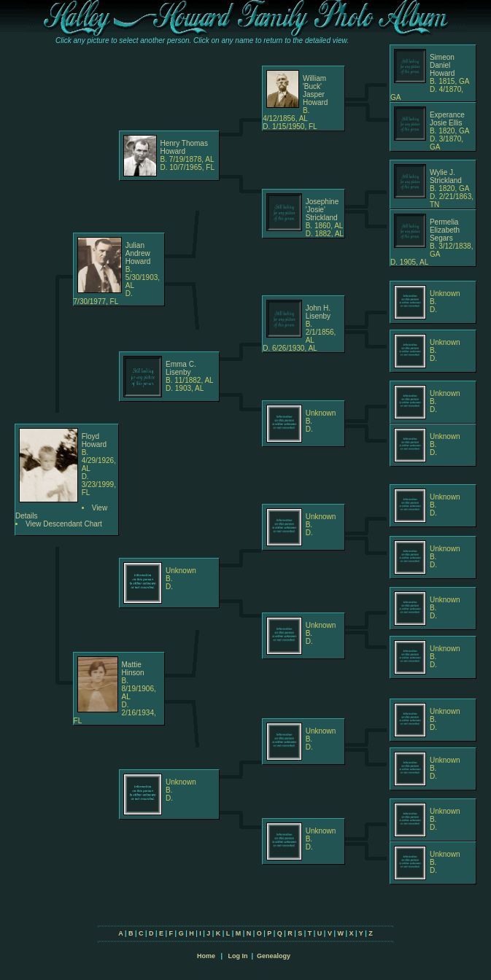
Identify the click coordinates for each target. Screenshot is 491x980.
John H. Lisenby (318, 312)
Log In (237, 956)
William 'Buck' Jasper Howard (315, 90)
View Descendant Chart (64, 524)
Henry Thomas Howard (184, 147)
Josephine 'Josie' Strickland (322, 210)
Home (206, 956)
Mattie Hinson (133, 669)
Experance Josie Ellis (447, 119)
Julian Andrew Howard (138, 253)
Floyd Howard (94, 440)
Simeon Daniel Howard (442, 65)
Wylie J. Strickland (446, 176)
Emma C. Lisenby (181, 368)
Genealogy (274, 956)
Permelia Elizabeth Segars (445, 230)
